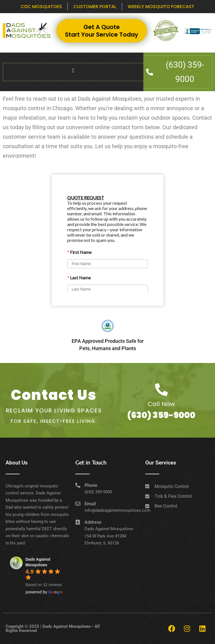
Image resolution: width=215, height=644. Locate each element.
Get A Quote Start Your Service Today (102, 31)
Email (90, 504)
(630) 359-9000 (161, 415)
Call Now (161, 404)
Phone (91, 485)
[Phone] (78, 485)
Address (93, 522)
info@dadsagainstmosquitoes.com (117, 510)
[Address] (78, 522)
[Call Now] (161, 390)
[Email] (78, 504)
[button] (73, 71)
